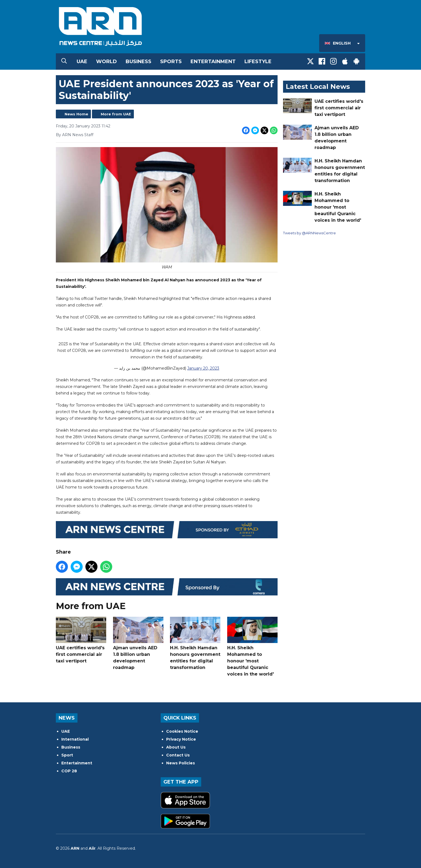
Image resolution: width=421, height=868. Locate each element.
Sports (171, 62)
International (75, 739)
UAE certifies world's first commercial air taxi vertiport (81, 640)
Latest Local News (318, 87)
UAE (82, 62)
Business (139, 62)
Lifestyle (258, 62)
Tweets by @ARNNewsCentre (309, 233)
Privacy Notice (181, 739)
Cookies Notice (182, 731)
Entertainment (213, 62)
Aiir (92, 848)
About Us (176, 747)
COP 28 (69, 771)
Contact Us (178, 755)
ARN (75, 848)
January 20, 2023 (203, 369)
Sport (67, 755)
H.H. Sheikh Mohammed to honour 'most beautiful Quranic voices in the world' (252, 647)
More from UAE (116, 114)
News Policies (181, 763)
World (106, 62)
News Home (76, 114)
